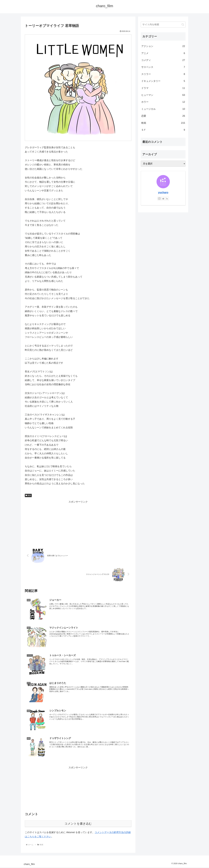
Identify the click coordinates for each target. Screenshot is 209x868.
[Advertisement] (78, 523)
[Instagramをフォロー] (159, 199)
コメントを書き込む (78, 824)
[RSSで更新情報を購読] (167, 199)
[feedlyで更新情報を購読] (163, 199)
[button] (183, 25)
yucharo (163, 192)
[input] (163, 25)
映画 (28, 495)
